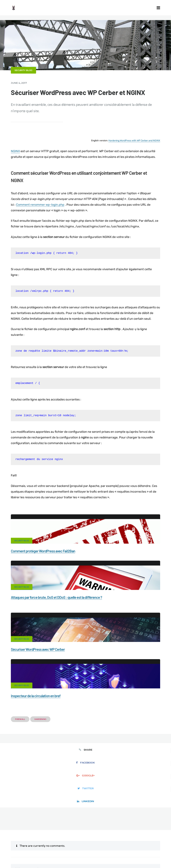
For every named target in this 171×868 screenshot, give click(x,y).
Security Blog (27, 70)
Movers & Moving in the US (74, 844)
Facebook (53, 667)
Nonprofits (112, 839)
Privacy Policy (76, 839)
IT (160, 848)
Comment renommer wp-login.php (54, 208)
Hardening (44, 637)
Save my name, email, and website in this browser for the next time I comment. (110, 786)
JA (85, 851)
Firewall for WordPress (131, 833)
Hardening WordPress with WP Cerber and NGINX (130, 139)
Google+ (85, 667)
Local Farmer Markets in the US (112, 844)
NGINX (19, 150)
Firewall (24, 637)
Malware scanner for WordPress (95, 833)
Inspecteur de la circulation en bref (115, 616)
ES (145, 848)
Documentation (62, 833)
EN (137, 848)
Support (95, 839)
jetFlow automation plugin (122, 848)
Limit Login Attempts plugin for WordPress (69, 848)
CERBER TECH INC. (16, 833)
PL (156, 848)
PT (163, 848)
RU (149, 848)
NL (153, 848)
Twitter (118, 667)
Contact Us (40, 833)
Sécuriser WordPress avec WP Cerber (42, 616)
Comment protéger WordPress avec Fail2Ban (47, 560)
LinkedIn (150, 667)
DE (141, 848)
